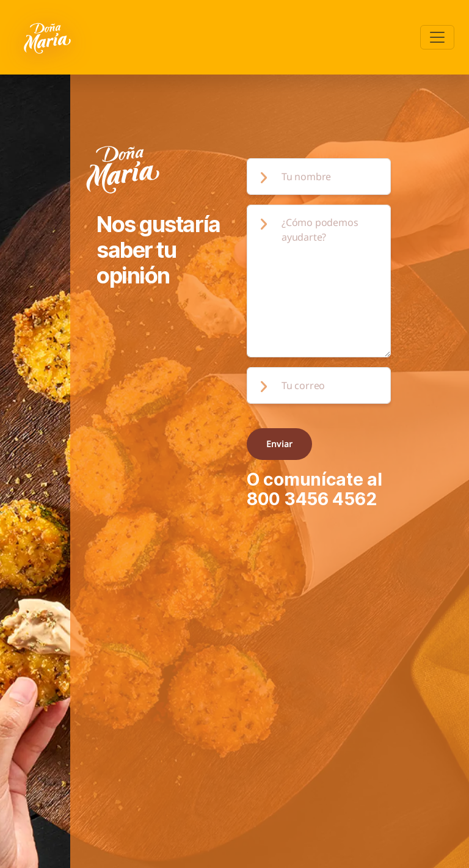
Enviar (279, 444)
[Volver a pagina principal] (49, 37)
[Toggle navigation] (437, 37)
